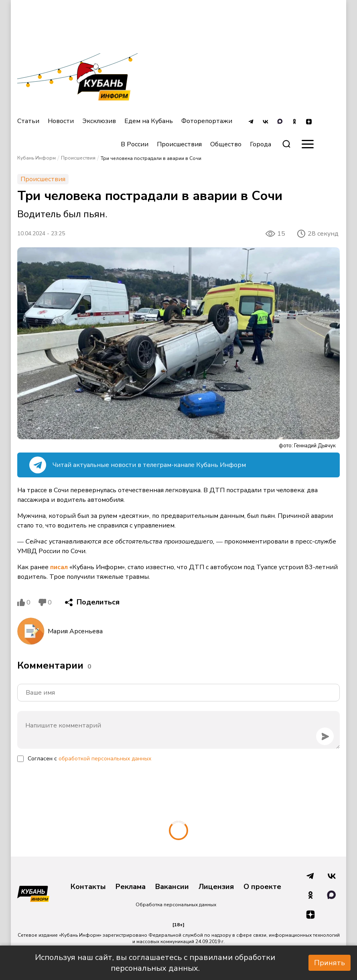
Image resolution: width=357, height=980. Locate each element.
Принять (330, 963)
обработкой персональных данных (105, 759)
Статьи (28, 121)
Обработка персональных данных (176, 905)
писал (59, 567)
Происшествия (179, 144)
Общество (226, 144)
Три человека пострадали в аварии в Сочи (151, 158)
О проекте (262, 887)
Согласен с (89, 759)
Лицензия (216, 887)
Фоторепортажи (207, 121)
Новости (61, 121)
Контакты (88, 887)
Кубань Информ (37, 158)
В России (135, 144)
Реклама (131, 887)
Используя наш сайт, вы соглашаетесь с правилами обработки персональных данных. (155, 963)
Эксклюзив (99, 121)
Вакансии (172, 887)
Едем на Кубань (149, 121)
